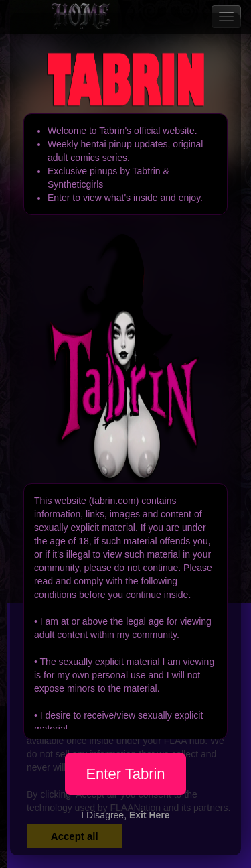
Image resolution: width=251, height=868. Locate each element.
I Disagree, (125, 815)
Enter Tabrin (125, 774)
